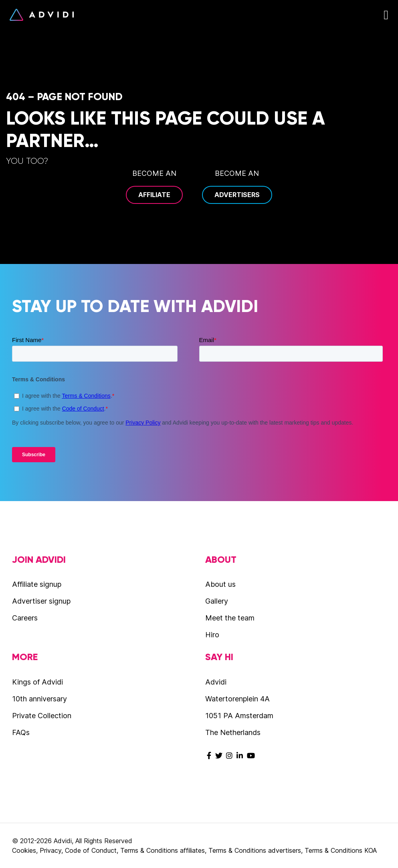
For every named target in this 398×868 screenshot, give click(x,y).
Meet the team (230, 618)
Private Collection (42, 716)
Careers (25, 618)
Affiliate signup (37, 584)
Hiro (212, 635)
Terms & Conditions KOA (341, 850)
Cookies (24, 850)
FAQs (21, 732)
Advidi (42, 15)
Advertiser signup (41, 601)
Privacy (51, 850)
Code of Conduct (91, 850)
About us (220, 584)
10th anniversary (39, 699)
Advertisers (237, 195)
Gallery (217, 601)
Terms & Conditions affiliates (163, 850)
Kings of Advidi (37, 682)
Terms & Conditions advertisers (255, 850)
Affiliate (154, 195)
